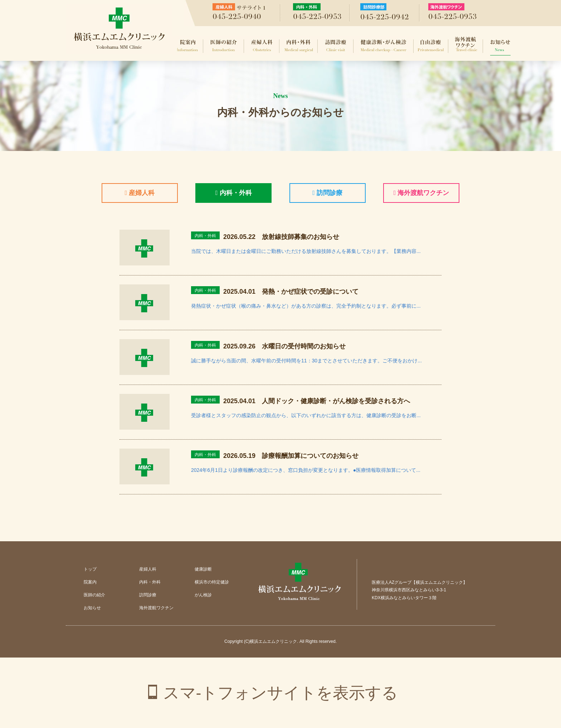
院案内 (188, 46)
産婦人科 (262, 46)
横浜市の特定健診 (212, 582)
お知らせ (500, 46)
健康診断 (203, 569)
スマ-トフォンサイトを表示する (281, 693)
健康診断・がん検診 (384, 46)
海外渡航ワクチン (466, 46)
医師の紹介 (224, 46)
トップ (90, 569)
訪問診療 (336, 46)
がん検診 (203, 595)
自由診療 (431, 46)
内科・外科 (299, 46)
